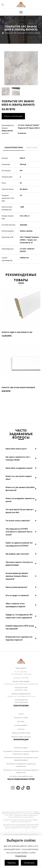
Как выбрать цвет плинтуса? (17, 554)
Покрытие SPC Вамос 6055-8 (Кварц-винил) (23, 33)
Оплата (21, 714)
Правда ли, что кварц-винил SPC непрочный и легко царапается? (19, 616)
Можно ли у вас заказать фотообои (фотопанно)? (20, 489)
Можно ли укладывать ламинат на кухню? (20, 500)
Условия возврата (21, 725)
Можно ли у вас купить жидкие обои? (19, 478)
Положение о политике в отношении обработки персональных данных (21, 753)
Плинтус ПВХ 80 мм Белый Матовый (18, 387)
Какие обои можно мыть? (16, 449)
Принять (12, 863)
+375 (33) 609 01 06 (21, 700)
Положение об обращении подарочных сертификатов (21, 765)
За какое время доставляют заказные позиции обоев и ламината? (17, 576)
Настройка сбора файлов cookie (21, 776)
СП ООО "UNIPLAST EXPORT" (29, 125)
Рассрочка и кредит (21, 718)
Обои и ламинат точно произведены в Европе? (15, 605)
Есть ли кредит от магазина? (17, 595)
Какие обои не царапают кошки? (19, 468)
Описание (32, 148)
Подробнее (21, 856)
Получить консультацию (13, 116)
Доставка (21, 721)
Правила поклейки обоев (21, 733)
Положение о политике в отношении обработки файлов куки (21, 771)
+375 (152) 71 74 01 (21, 690)
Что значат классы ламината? (18, 521)
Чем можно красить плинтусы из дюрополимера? (19, 564)
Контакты (21, 729)
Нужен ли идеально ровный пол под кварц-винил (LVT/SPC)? (19, 544)
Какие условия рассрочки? (16, 587)
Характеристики (14, 148)
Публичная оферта (21, 748)
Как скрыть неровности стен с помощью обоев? (18, 458)
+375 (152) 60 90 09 (21, 702)
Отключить (29, 863)
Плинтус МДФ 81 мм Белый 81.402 (17, 332)
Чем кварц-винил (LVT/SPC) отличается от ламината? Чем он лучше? (19, 532)
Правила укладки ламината (21, 737)
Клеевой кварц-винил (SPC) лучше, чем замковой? (20, 627)
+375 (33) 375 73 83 (21, 688)
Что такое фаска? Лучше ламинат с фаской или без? (20, 511)
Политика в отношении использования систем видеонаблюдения (21, 759)
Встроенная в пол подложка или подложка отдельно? (19, 638)
